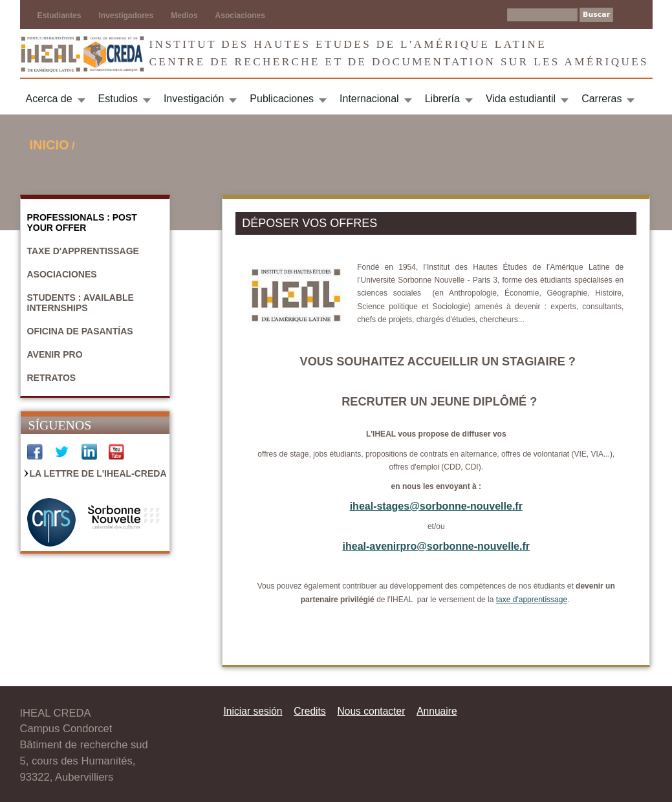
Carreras (602, 99)
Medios (184, 16)
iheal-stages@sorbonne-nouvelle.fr (436, 506)
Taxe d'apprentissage (83, 251)
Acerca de (49, 99)
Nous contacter (371, 711)
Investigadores (126, 16)
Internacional (369, 99)
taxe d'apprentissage (532, 600)
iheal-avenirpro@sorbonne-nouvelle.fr (436, 546)
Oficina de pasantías (80, 331)
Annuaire (437, 711)
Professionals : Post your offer (82, 222)
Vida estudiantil (521, 99)
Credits (309, 711)
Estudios (118, 99)
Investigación (194, 99)
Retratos (52, 378)
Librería (442, 99)
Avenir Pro (55, 354)
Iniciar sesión (253, 711)
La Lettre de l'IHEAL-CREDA (98, 473)
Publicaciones (282, 99)
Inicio (49, 145)
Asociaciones (240, 16)
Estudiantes (60, 16)
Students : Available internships (81, 303)
